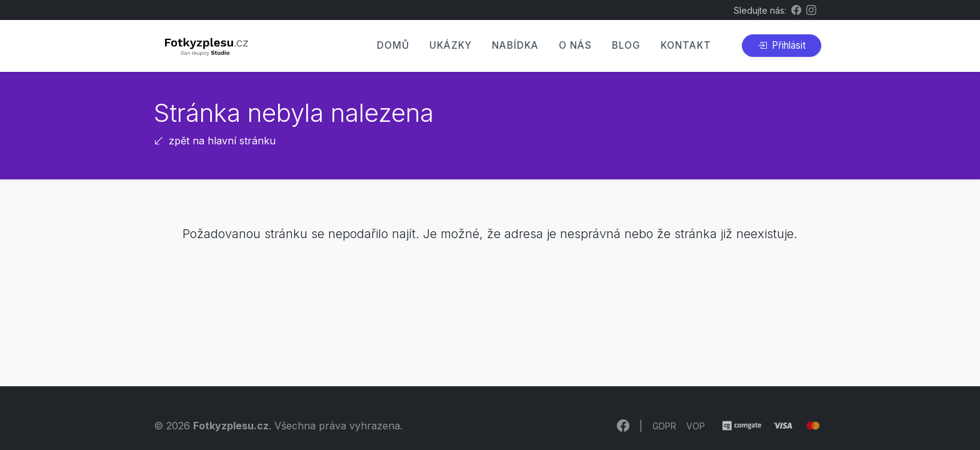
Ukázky (451, 45)
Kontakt (686, 45)
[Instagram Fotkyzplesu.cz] (811, 10)
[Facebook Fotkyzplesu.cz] (796, 10)
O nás (575, 45)
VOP (696, 426)
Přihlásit (782, 45)
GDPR (664, 426)
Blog (626, 45)
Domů (393, 45)
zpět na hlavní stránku (215, 141)
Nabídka (515, 45)
